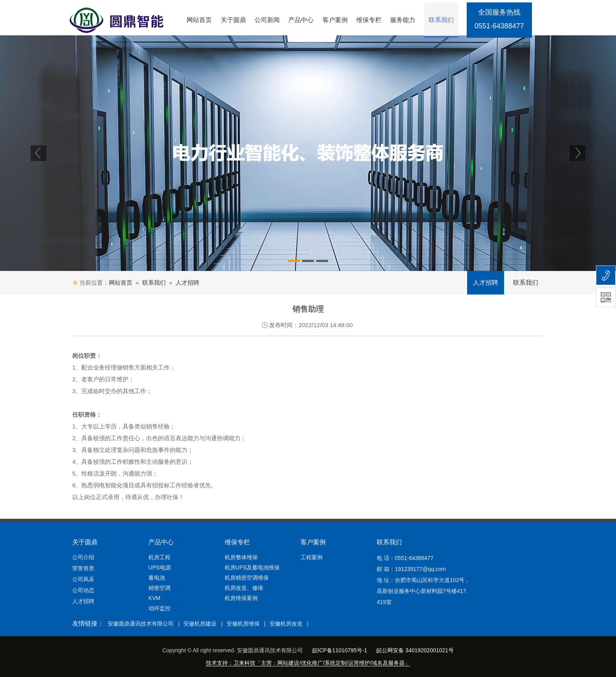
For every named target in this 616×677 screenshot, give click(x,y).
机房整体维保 (241, 557)
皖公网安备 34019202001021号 (415, 650)
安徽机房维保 (243, 624)
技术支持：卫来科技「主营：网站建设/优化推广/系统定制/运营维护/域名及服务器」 (308, 663)
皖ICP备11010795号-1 (340, 650)
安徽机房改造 (286, 624)
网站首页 (199, 21)
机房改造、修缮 (244, 588)
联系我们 (441, 21)
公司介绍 (83, 557)
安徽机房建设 (200, 624)
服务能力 (403, 21)
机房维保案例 (241, 598)
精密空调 (159, 588)
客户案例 (335, 21)
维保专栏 (369, 21)
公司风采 (83, 579)
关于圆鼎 (233, 21)
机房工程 (159, 557)
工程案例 (312, 557)
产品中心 (301, 21)
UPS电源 (160, 567)
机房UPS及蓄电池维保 (252, 567)
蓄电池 (157, 578)
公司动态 (83, 590)
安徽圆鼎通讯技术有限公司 (141, 624)
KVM (154, 598)
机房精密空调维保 (247, 578)
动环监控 (159, 608)
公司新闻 (267, 21)
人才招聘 (187, 283)
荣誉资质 (83, 568)
